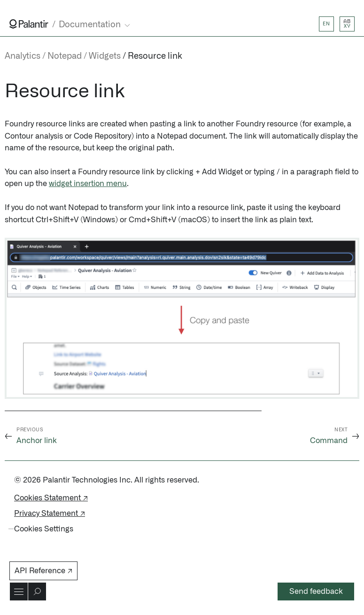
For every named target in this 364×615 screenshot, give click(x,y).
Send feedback (316, 592)
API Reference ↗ (43, 571)
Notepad (65, 56)
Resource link (155, 56)
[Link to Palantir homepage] (29, 24)
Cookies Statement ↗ (51, 498)
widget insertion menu (88, 184)
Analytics (23, 56)
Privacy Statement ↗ (50, 514)
